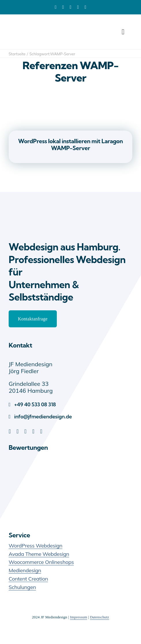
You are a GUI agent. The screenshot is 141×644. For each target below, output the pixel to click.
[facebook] (63, 7)
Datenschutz (99, 617)
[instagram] (41, 431)
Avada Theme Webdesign (39, 554)
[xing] (85, 7)
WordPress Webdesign (35, 546)
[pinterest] (71, 7)
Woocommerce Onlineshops (41, 562)
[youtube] (78, 7)
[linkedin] (56, 7)
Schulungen (22, 587)
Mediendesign (25, 570)
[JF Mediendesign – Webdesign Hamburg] (37, 208)
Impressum (79, 617)
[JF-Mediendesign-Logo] (37, 23)
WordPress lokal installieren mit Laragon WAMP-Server (70, 145)
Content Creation (28, 579)
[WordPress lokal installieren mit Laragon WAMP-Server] (70, 93)
